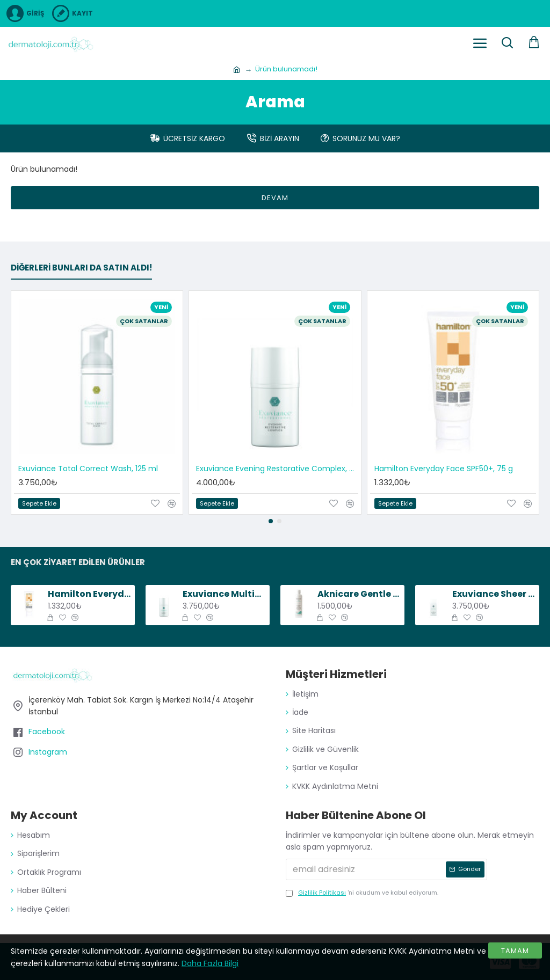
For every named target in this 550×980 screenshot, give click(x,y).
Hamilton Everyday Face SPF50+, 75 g (444, 469)
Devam (275, 198)
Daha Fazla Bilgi (210, 963)
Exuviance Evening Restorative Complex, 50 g (277, 469)
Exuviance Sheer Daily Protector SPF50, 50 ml (494, 594)
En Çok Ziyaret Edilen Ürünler (78, 563)
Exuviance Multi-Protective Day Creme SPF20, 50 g (224, 594)
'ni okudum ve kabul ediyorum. (362, 893)
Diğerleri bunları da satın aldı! (81, 268)
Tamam (515, 951)
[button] (271, 521)
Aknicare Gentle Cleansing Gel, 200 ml (359, 594)
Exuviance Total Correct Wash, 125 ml (88, 469)
